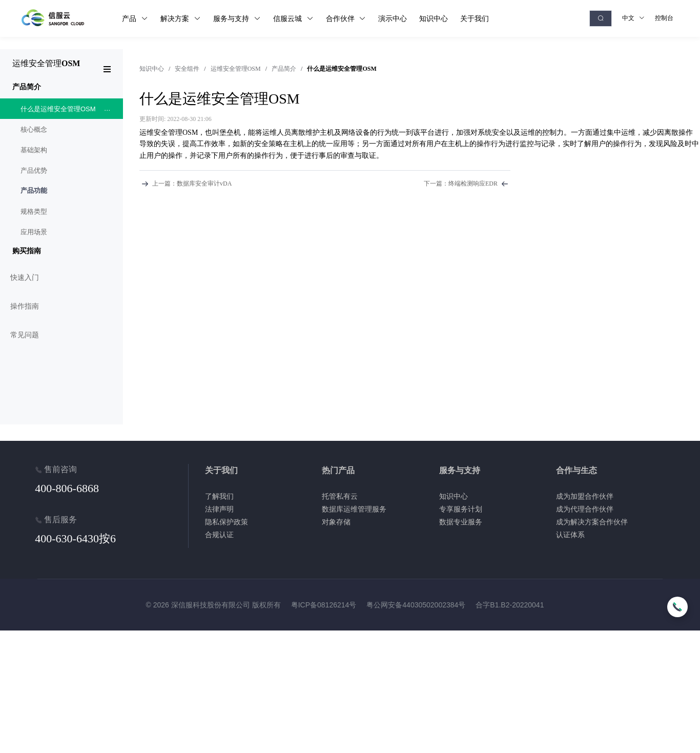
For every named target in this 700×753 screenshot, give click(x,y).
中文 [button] (633, 18)
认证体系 (570, 535)
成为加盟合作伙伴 (585, 496)
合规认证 (219, 535)
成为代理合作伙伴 (585, 509)
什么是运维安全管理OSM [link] (342, 69)
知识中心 (152, 69)
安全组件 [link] (187, 69)
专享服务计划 (461, 509)
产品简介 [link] (284, 69)
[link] (152, 69)
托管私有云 (340, 496)
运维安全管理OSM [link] (236, 69)
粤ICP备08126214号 (324, 605)
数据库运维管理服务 (354, 509)
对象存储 (336, 522)
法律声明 (219, 509)
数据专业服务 (461, 522)
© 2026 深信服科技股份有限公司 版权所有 (213, 605)
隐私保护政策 (227, 522)
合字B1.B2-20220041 (510, 605)
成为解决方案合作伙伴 (592, 522)
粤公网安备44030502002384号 (416, 605)
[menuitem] (61, 160)
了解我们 (219, 496)
